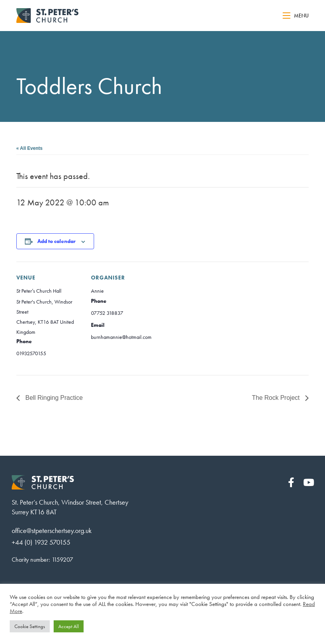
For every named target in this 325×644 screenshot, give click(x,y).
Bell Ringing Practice (53, 398)
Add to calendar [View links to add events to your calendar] (56, 241)
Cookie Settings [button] (30, 626)
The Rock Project (277, 398)
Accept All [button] (69, 626)
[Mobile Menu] (296, 16)
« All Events (30, 148)
